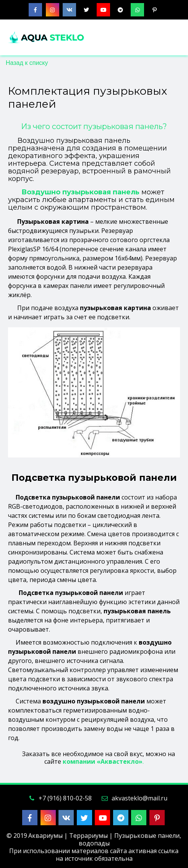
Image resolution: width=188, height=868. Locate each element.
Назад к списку (27, 63)
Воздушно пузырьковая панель (80, 192)
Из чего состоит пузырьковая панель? (94, 126)
